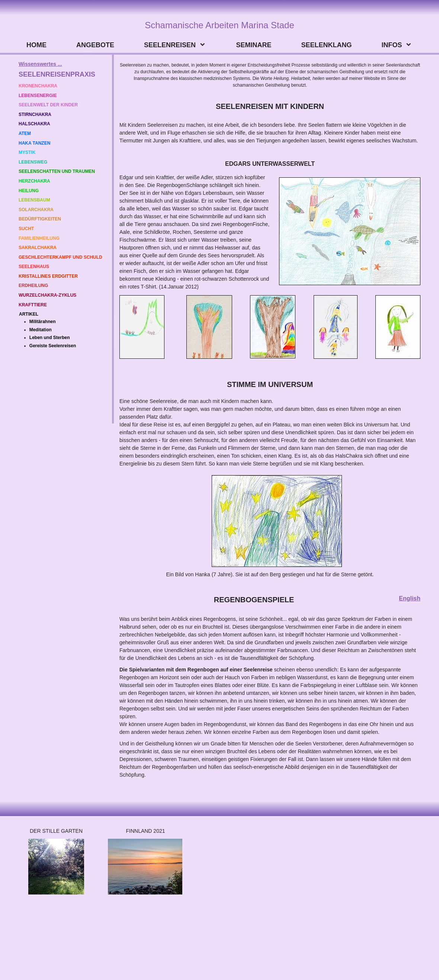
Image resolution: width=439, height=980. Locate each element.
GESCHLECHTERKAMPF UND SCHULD (60, 257)
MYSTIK (28, 152)
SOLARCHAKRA (36, 210)
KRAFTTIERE (33, 305)
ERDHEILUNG (33, 286)
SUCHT (26, 229)
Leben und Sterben (50, 338)
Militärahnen (43, 322)
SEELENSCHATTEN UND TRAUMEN (57, 171)
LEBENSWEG (33, 162)
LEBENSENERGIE (38, 96)
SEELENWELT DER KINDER (48, 105)
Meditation (41, 330)
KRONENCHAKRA (38, 86)
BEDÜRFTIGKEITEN (40, 219)
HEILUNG (29, 191)
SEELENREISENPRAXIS (57, 74)
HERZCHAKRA (34, 181)
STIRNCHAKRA (35, 115)
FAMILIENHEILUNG (39, 238)
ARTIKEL (29, 314)
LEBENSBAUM (34, 200)
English (410, 598)
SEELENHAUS (34, 267)
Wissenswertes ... (40, 64)
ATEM (25, 133)
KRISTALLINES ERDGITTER (48, 276)
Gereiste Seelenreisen (53, 346)
